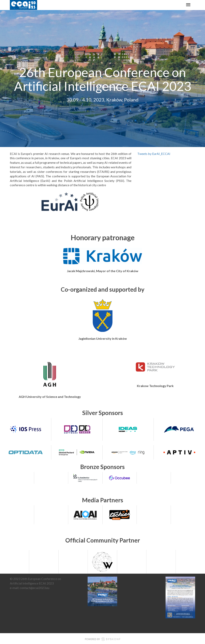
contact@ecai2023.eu (35, 588)
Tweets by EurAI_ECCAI (154, 154)
